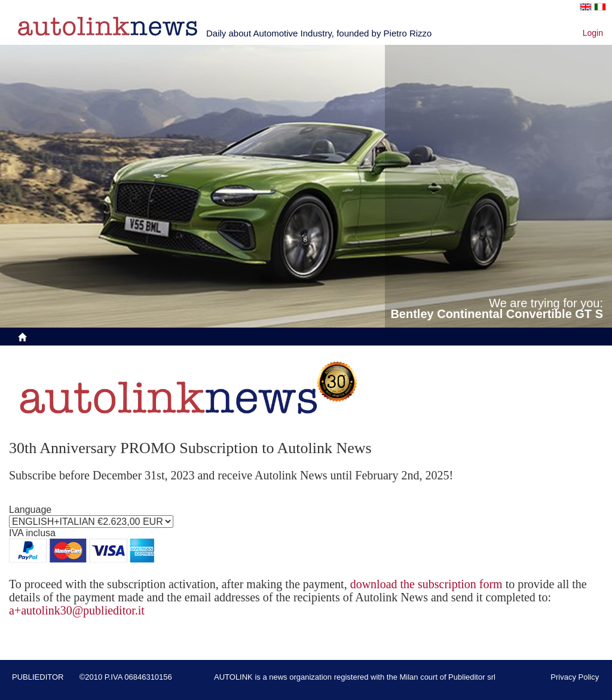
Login (593, 33)
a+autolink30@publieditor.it (77, 610)
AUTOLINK (233, 677)
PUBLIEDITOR (38, 677)
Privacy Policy (575, 677)
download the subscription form (426, 584)
